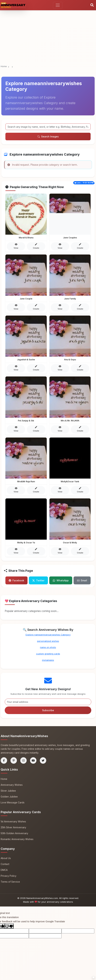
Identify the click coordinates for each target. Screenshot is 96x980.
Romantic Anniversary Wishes (17, 838)
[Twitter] (43, 760)
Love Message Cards (13, 802)
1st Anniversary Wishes (13, 820)
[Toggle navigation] (58, 5)
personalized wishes (48, 640)
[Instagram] (23, 760)
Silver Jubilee (8, 790)
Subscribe (48, 709)
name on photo (48, 646)
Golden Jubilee (9, 796)
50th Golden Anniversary (14, 832)
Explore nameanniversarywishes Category (48, 634)
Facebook (16, 580)
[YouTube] (33, 760)
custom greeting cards (48, 653)
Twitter (38, 580)
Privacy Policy (9, 875)
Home (4, 66)
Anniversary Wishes (12, 784)
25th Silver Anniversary (13, 827)
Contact (5, 863)
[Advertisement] (48, 25)
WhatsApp (61, 580)
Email (82, 580)
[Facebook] (4, 760)
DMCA (4, 869)
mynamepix (48, 659)
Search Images (48, 137)
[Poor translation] (9, 925)
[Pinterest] (14, 760)
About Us (6, 857)
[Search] (92, 5)
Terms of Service (10, 881)
